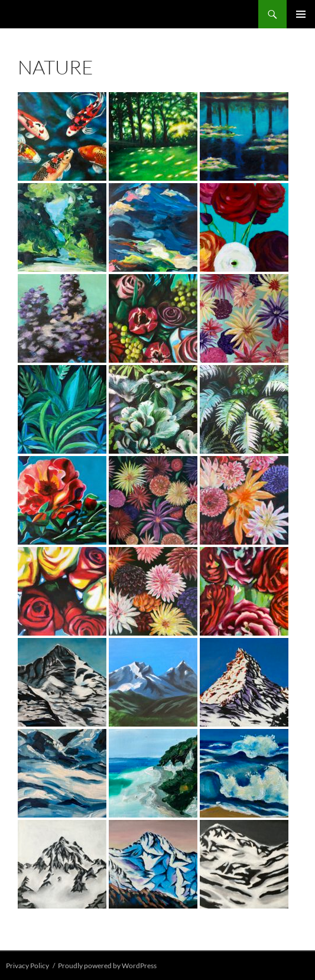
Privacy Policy (27, 966)
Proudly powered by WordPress (107, 966)
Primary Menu (301, 14)
